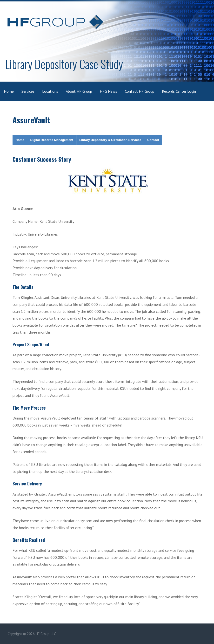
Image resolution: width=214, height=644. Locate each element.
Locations (50, 91)
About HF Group (79, 91)
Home (9, 91)
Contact (153, 140)
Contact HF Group (140, 91)
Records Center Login (179, 91)
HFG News (108, 91)
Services (28, 91)
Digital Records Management (52, 140)
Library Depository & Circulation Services (110, 140)
